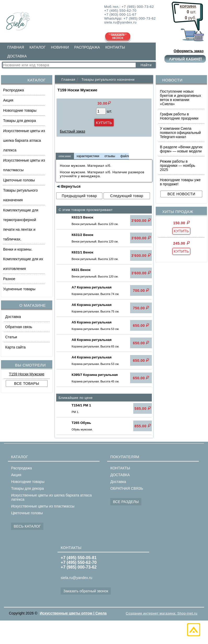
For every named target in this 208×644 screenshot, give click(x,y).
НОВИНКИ (60, 47)
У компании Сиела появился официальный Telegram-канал (180, 133)
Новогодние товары (20, 110)
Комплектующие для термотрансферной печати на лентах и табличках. (21, 225)
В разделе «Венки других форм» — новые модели (181, 149)
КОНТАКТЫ (115, 47)
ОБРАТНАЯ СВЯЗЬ (127, 488)
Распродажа (14, 90)
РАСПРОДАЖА (87, 47)
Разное (9, 279)
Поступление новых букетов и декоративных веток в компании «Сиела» (180, 98)
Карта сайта (15, 347)
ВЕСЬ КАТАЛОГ (27, 526)
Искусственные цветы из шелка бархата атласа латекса (24, 140)
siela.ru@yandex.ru (76, 578)
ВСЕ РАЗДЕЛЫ (126, 502)
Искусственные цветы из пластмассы (24, 165)
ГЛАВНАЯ (16, 47)
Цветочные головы (19, 180)
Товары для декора (19, 121)
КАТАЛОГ (38, 47)
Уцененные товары (19, 289)
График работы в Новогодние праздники (179, 116)
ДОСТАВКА (17, 56)
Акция (8, 100)
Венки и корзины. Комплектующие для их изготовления (23, 259)
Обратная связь (19, 327)
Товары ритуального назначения (20, 195)
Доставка (13, 317)
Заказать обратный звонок (86, 591)
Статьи (11, 337)
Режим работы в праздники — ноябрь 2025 (178, 166)
